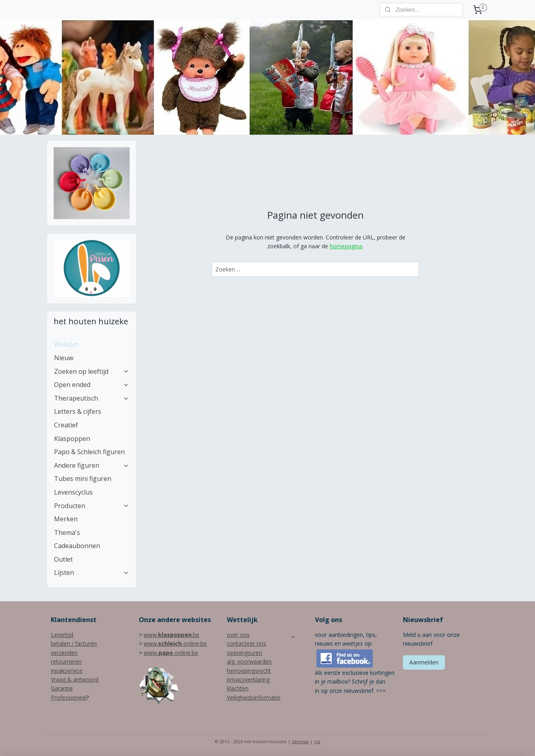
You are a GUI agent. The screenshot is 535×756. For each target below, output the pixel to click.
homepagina (346, 246)
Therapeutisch (92, 398)
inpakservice (67, 671)
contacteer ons (246, 643)
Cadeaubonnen (77, 546)
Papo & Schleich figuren (89, 452)
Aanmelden (424, 662)
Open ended (92, 385)
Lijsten (92, 572)
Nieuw (64, 358)
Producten (92, 506)
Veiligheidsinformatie (254, 697)
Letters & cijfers (78, 411)
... (293, 635)
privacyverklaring (248, 679)
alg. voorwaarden (249, 661)
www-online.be (171, 653)
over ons (238, 635)
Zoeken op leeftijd (92, 371)
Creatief (66, 425)
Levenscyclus (73, 492)
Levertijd (62, 635)
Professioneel (69, 697)
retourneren (66, 661)
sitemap (300, 741)
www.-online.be (175, 643)
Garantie (62, 688)
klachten (238, 688)
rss (317, 741)
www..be (171, 635)
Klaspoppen (72, 439)
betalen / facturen (74, 643)
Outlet (63, 559)
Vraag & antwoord (75, 679)
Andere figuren (92, 465)
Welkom (66, 344)
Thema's (67, 533)
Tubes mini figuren (83, 479)
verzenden (64, 653)
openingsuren (244, 653)
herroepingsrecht (249, 671)
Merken (66, 519)
